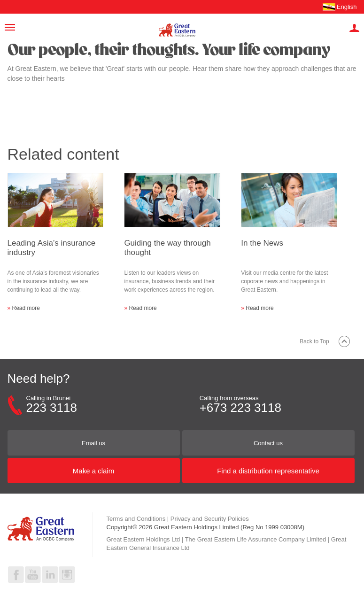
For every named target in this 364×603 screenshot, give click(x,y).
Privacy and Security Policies (210, 519)
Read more (26, 308)
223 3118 (52, 408)
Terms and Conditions (136, 519)
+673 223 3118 (240, 408)
